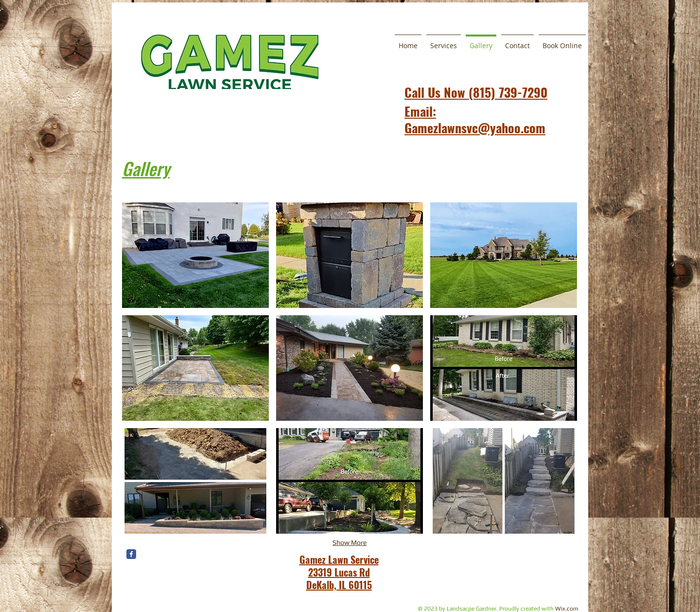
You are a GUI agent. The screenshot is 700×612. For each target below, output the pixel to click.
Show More (350, 542)
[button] (195, 255)
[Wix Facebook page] (131, 554)
